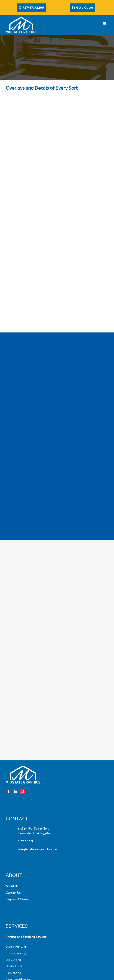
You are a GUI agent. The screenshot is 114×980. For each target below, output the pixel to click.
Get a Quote (85, 8)
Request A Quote (17, 899)
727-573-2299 (33, 8)
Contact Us (13, 893)
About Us (12, 886)
